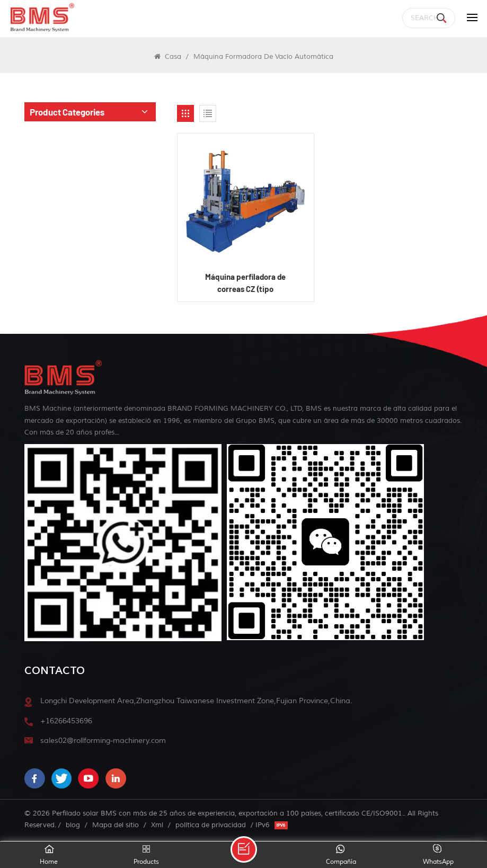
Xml (157, 825)
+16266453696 (66, 721)
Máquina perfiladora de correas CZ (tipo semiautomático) (245, 283)
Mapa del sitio (116, 825)
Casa (168, 56)
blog (73, 825)
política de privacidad (211, 825)
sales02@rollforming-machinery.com (103, 741)
